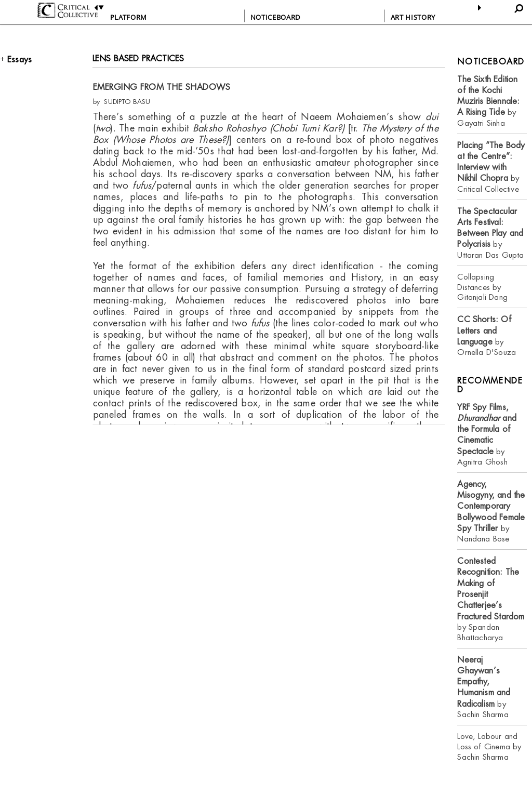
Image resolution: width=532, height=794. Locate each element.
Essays (19, 59)
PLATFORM (129, 17)
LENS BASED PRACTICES (138, 58)
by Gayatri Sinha (488, 101)
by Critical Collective (491, 167)
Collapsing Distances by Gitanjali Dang (482, 287)
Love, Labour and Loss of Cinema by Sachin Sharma (489, 746)
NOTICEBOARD (275, 17)
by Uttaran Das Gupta (490, 233)
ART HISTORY (413, 17)
